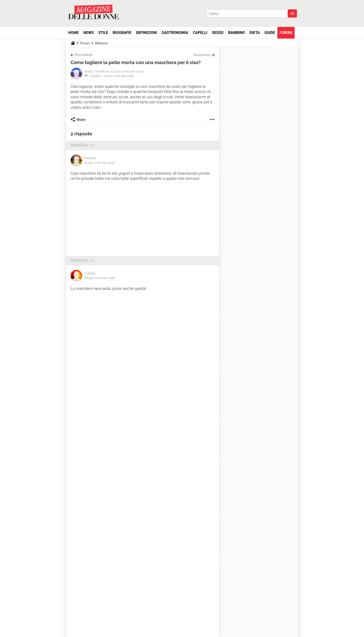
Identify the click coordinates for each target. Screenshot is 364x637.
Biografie (122, 33)
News (88, 33)
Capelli (200, 33)
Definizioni (146, 33)
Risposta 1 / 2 (82, 145)
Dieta (255, 33)
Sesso (218, 33)
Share (81, 120)
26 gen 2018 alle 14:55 (118, 76)
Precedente (84, 55)
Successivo (202, 55)
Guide (270, 33)
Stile (103, 33)
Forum (286, 33)
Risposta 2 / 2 (82, 261)
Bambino (237, 33)
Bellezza (101, 43)
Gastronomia (175, 33)
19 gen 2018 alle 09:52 (100, 163)
